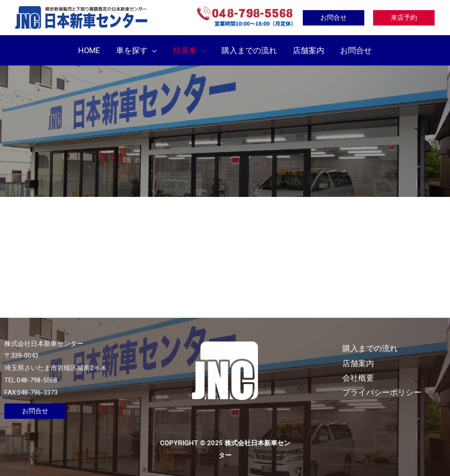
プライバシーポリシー (382, 392)
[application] (152, 50)
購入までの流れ (370, 348)
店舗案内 (358, 363)
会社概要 (358, 378)
